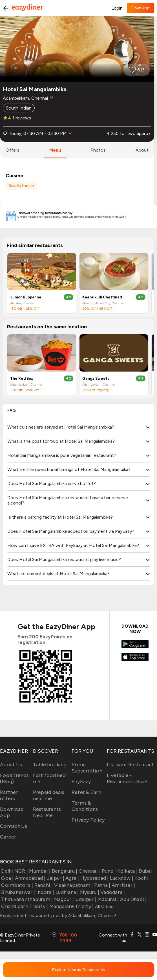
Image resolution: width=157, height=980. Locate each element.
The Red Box (22, 378)
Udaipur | (85, 899)
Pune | (108, 871)
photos (98, 150)
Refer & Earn (86, 792)
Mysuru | (89, 892)
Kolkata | (127, 871)
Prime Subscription (87, 768)
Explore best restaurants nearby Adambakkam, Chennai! (58, 915)
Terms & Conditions (85, 806)
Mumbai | (39, 871)
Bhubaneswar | (18, 892)
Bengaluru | (64, 871)
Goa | (7, 878)
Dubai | (146, 871)
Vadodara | (112, 892)
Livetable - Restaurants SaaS (127, 778)
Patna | (102, 885)
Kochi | (142, 878)
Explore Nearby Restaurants (78, 970)
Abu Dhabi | (133, 899)
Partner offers (9, 795)
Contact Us (14, 826)
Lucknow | (121, 878)
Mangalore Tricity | (71, 906)
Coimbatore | (16, 885)
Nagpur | (63, 899)
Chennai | (89, 871)
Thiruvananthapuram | (26, 899)
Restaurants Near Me (47, 812)
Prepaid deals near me (49, 795)
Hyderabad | (94, 878)
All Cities (103, 906)
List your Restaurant (131, 765)
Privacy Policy (88, 820)
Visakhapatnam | (73, 885)
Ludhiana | (67, 892)
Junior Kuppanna (26, 297)
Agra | (72, 878)
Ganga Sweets (96, 378)
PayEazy (81, 782)
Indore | (45, 892)
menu (55, 150)
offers (13, 150)
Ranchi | (43, 885)
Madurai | (108, 899)
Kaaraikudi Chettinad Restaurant (104, 297)
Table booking (50, 765)
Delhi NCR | (14, 871)
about (142, 150)
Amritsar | (123, 885)
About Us (11, 765)
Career (8, 837)
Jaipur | (55, 878)
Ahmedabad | (30, 878)
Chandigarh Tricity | (24, 906)
